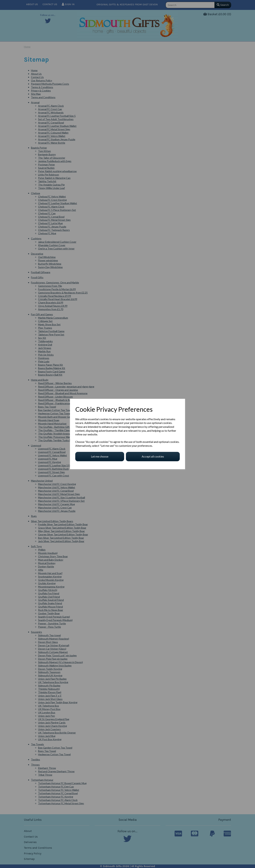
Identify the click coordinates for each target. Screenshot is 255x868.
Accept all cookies (153, 456)
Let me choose (100, 456)
